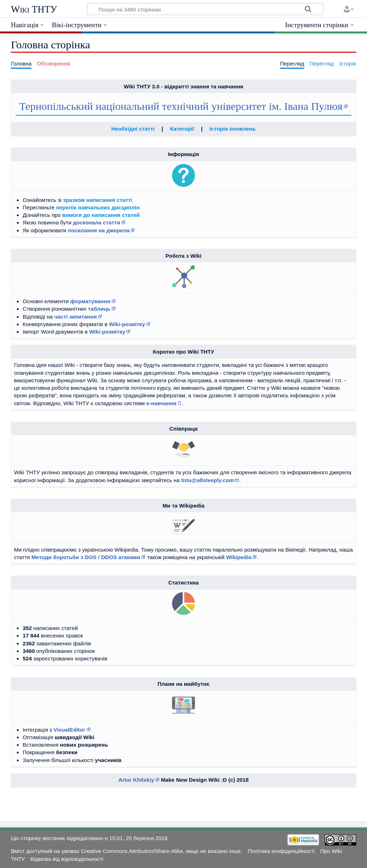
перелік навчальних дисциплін (98, 207)
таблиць (99, 309)
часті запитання (75, 317)
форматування (90, 301)
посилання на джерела (99, 230)
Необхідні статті (133, 129)
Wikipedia (239, 557)
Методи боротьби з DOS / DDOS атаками (86, 557)
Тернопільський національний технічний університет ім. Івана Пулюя (181, 106)
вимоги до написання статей (101, 215)
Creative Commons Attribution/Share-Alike (132, 851)
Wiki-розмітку (127, 324)
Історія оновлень (233, 129)
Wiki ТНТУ (34, 9)
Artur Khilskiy (136, 780)
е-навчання (161, 403)
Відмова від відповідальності (67, 859)
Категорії (182, 129)
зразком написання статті (98, 200)
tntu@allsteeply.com (207, 480)
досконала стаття (96, 222)
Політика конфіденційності (281, 851)
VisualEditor (69, 730)
